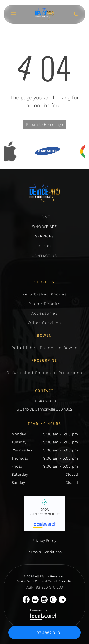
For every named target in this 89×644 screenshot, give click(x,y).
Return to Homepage (44, 124)
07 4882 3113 (45, 401)
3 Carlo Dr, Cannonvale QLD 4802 (45, 409)
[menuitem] (45, 219)
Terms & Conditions (44, 552)
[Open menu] (13, 14)
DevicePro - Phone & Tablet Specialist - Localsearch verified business (44, 513)
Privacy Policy (44, 540)
